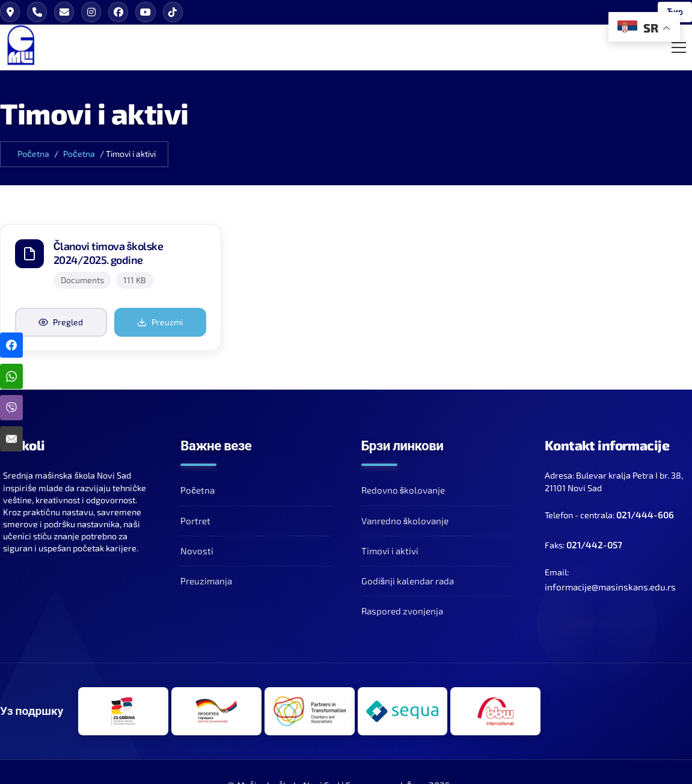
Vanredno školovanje (405, 521)
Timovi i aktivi (390, 551)
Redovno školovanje (403, 491)
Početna (33, 154)
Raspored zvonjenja (402, 611)
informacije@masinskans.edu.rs (610, 587)
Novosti (197, 551)
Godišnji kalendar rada (408, 581)
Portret (195, 521)
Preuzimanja (206, 581)
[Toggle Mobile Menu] (679, 47)
